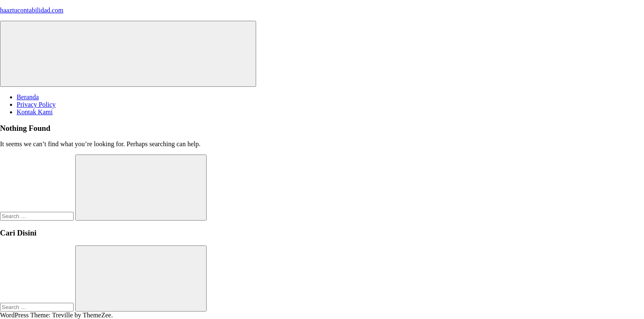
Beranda (28, 97)
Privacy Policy (36, 104)
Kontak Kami (35, 112)
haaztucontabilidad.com (32, 10)
